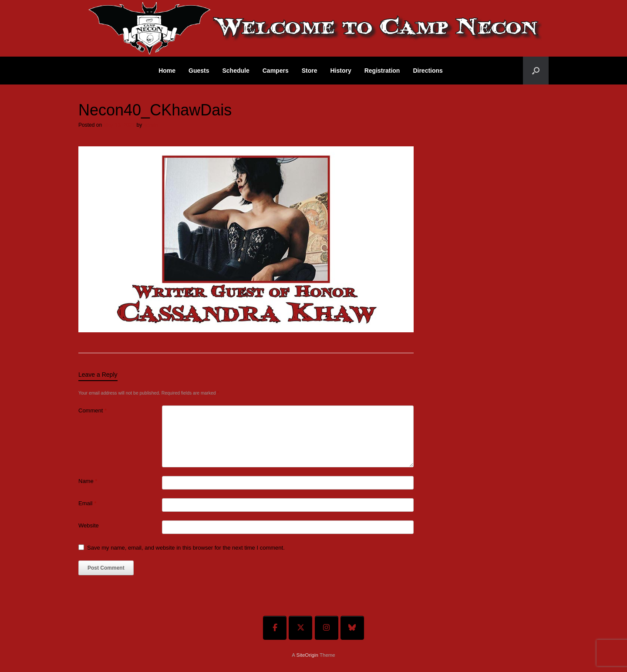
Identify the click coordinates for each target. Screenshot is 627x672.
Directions (428, 71)
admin (150, 125)
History (340, 71)
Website (89, 525)
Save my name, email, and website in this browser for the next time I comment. (186, 548)
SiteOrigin (307, 655)
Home (167, 71)
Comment (93, 410)
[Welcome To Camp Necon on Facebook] (275, 628)
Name (88, 481)
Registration (382, 71)
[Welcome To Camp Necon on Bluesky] (352, 628)
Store (310, 71)
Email (87, 503)
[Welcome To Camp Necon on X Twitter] (300, 628)
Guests (199, 71)
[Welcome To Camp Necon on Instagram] (327, 628)
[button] (536, 71)
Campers (276, 71)
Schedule (236, 71)
